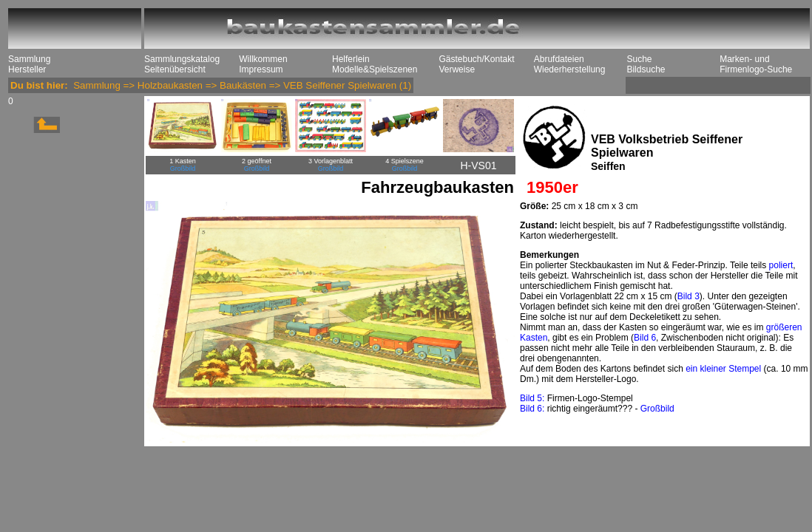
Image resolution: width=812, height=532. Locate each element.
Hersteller (27, 69)
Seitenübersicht (175, 69)
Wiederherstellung (570, 69)
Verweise (457, 69)
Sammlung (29, 59)
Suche (639, 59)
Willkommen (263, 59)
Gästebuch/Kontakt (476, 59)
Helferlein (351, 59)
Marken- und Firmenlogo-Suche (756, 64)
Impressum (261, 69)
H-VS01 (478, 166)
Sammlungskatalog (182, 59)
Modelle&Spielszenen (375, 69)
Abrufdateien (559, 59)
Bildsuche (646, 69)
